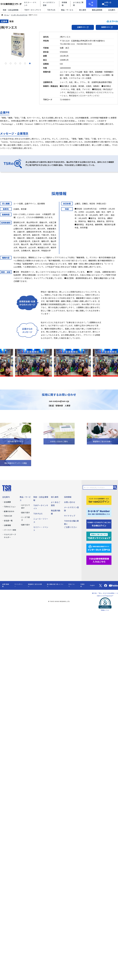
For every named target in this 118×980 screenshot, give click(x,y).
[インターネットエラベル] (99, 548)
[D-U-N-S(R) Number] (99, 512)
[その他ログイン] (99, 524)
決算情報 (7, 525)
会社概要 (7, 502)
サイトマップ (70, 516)
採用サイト (107, 27)
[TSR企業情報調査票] (99, 560)
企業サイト (83, 27)
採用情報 (68, 497)
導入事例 (83, 10)
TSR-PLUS (51, 10)
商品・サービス (67, 10)
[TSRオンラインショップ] (99, 536)
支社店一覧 (8, 521)
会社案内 (6, 497)
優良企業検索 (97, 10)
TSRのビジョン (10, 507)
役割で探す (26, 525)
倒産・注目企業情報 (11, 10)
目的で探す (26, 513)
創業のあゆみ (9, 511)
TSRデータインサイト (33, 10)
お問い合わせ (70, 502)
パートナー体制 (10, 530)
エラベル (112, 21)
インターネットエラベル (19, 15)
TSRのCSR (8, 516)
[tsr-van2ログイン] (99, 500)
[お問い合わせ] (108, 4)
